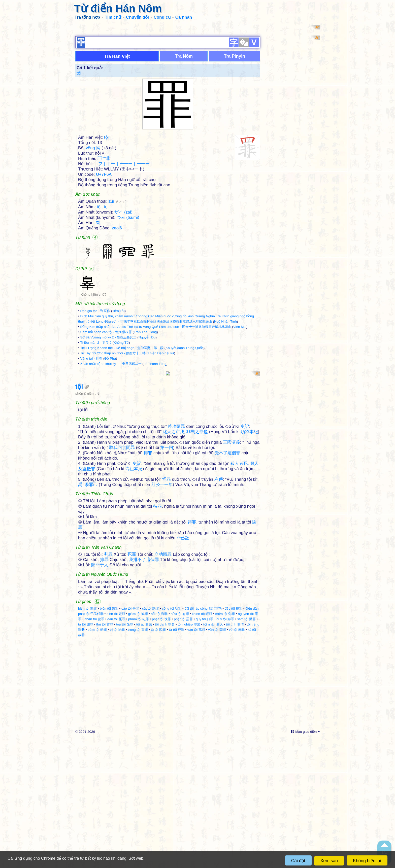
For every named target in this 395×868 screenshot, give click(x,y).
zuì (117, 267)
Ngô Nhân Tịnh (225, 387)
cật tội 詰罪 (151, 739)
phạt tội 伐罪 (161, 750)
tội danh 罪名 (165, 755)
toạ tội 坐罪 (125, 755)
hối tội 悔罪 (159, 744)
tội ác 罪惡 (144, 755)
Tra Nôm (184, 121)
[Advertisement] (197, 60)
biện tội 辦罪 (87, 739)
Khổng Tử (121, 408)
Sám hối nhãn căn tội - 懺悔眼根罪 (106, 397)
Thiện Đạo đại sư (161, 418)
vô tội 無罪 (237, 760)
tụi (106, 272)
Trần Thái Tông (145, 397)
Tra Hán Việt (117, 122)
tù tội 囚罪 (158, 760)
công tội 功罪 (172, 739)
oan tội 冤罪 (116, 750)
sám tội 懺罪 (246, 750)
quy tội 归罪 (205, 750)
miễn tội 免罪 (225, 744)
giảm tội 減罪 (138, 744)
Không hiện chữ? (94, 360)
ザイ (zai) (123, 277)
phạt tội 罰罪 (183, 750)
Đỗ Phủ (110, 424)
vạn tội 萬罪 (196, 760)
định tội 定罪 (116, 744)
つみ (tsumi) (128, 283)
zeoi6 (117, 293)
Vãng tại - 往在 (91, 424)
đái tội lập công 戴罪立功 (203, 739)
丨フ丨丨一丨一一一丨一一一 (122, 229)
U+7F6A (104, 240)
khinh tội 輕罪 (202, 744)
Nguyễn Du (147, 403)
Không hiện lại (367, 861)
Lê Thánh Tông (155, 429)
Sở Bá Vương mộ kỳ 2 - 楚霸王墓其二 (108, 403)
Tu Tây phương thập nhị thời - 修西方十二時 (113, 418)
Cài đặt (298, 861)
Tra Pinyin (235, 121)
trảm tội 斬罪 (97, 760)
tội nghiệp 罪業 (189, 755)
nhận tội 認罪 (94, 750)
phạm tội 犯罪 (139, 750)
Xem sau (329, 861)
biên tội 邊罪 (109, 739)
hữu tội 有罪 (180, 744)
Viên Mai (240, 392)
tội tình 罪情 (235, 755)
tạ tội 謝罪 (86, 755)
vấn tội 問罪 (217, 760)
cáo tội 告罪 (130, 739)
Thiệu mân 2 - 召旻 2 (96, 408)
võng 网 (93, 213)
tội (79, 138)
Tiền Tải (119, 376)
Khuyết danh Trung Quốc (184, 413)
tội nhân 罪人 (213, 755)
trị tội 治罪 (117, 760)
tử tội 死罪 (177, 760)
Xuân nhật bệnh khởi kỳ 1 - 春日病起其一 (111, 429)
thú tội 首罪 (105, 755)
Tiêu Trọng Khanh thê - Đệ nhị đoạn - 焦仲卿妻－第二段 (122, 413)
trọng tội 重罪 (138, 760)
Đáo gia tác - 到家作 (95, 376)
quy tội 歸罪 (225, 750)
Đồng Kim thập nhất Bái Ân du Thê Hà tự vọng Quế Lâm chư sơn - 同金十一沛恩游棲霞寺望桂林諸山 (156, 392)
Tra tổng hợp (87, 17)
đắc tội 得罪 (234, 739)
